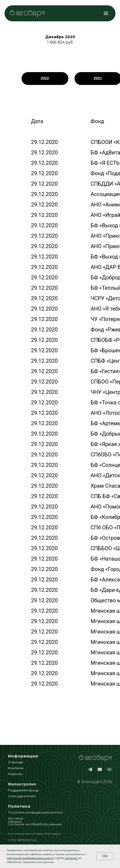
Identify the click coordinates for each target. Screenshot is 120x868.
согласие (71, 858)
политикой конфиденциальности (30, 858)
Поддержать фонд (23, 790)
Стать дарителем (22, 796)
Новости (15, 774)
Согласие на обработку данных (35, 824)
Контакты (16, 768)
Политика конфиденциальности (35, 812)
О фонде (16, 762)
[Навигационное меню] (106, 13)
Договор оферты (16, 820)
